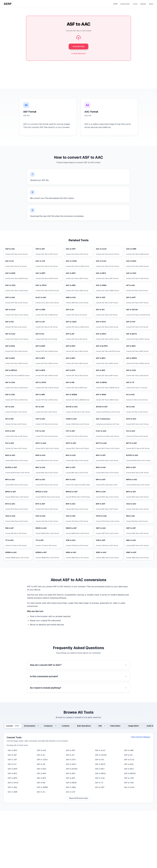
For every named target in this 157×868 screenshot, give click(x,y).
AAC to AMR (12, 792)
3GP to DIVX (71, 760)
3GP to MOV (129, 769)
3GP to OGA (100, 778)
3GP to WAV (12, 787)
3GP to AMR (129, 750)
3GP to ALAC (100, 750)
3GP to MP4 (71, 773)
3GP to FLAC (129, 760)
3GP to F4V (100, 760)
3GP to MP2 (12, 773)
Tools (135, 4)
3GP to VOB (129, 783)
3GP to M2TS (100, 764)
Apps (151, 4)
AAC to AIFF (100, 787)
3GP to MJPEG (72, 769)
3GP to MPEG (100, 773)
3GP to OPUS (13, 783)
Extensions (125, 4)
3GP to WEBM (42, 787)
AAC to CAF (71, 792)
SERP (116, 4)
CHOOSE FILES (78, 46)
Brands (143, 4)
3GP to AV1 (70, 755)
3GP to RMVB (71, 783)
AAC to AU (41, 792)
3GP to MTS (41, 778)
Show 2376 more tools (78, 798)
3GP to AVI (128, 755)
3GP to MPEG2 (130, 773)
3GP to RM (41, 783)
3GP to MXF (70, 778)
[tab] (13, 726)
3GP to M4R (12, 769)
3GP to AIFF (71, 750)
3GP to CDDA (42, 760)
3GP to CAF (12, 760)
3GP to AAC (41, 750)
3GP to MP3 (41, 773)
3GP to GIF (41, 764)
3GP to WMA (71, 787)
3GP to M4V (42, 769)
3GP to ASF (12, 755)
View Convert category (141, 737)
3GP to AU (41, 755)
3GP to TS (99, 783)
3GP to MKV (100, 769)
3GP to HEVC (71, 764)
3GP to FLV (12, 764)
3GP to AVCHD (101, 755)
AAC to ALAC (129, 787)
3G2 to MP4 (12, 750)
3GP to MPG (12, 778)
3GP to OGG (129, 778)
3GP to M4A (129, 764)
